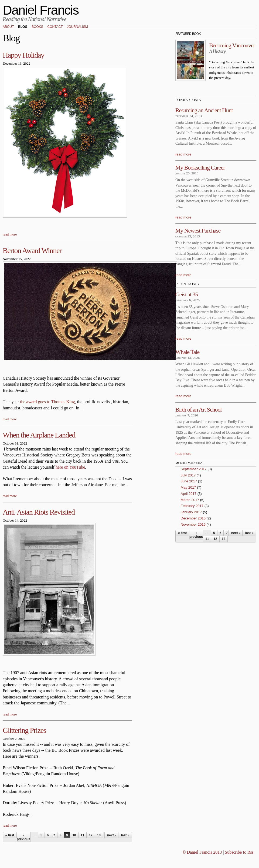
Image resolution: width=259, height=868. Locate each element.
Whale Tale (187, 352)
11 (82, 835)
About (8, 27)
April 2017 (189, 494)
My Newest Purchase (198, 231)
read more (10, 234)
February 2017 (192, 506)
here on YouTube (70, 467)
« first (10, 835)
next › (111, 835)
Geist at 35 (187, 294)
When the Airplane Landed (39, 435)
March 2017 (190, 500)
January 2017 (191, 512)
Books (37, 27)
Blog (23, 27)
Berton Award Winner (32, 251)
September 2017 (194, 469)
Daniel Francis (41, 10)
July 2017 (188, 475)
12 (91, 835)
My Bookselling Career (200, 168)
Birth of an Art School (198, 410)
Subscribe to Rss (239, 852)
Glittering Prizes (24, 730)
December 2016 (193, 518)
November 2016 (193, 524)
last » (125, 835)
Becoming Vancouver (232, 45)
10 (74, 835)
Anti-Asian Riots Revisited (39, 512)
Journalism (77, 27)
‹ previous (23, 837)
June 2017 (189, 481)
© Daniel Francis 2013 (202, 852)
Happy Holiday (23, 55)
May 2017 (188, 487)
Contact (55, 27)
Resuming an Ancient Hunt (204, 110)
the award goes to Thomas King (47, 402)
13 (99, 835)
